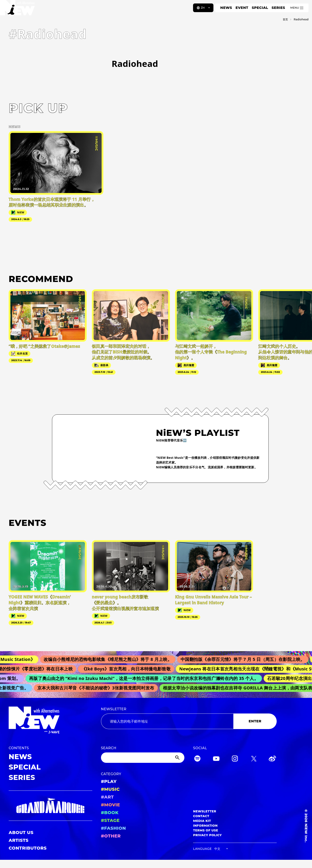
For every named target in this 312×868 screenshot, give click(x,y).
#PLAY (109, 781)
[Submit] (178, 758)
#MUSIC (110, 789)
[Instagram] (235, 759)
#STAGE (110, 820)
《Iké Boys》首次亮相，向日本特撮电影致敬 (129, 669)
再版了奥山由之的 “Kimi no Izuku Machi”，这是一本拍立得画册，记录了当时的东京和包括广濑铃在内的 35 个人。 (146, 678)
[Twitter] (254, 759)
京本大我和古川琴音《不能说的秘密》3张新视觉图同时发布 (98, 688)
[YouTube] (216, 759)
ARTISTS (19, 840)
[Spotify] (197, 759)
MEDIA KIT (202, 821)
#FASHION (113, 828)
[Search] (143, 758)
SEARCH (109, 748)
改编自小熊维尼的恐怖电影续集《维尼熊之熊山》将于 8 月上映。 (112, 659)
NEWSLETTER (114, 709)
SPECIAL (260, 8)
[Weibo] (272, 759)
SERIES (278, 8)
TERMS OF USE (206, 830)
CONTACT (201, 816)
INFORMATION (205, 826)
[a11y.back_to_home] (18, 9)
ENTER (255, 721)
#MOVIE (110, 805)
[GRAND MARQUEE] (50, 806)
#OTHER (111, 836)
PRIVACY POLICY (207, 835)
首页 (285, 19)
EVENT (242, 8)
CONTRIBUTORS (28, 848)
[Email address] (167, 721)
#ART (107, 797)
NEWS (226, 8)
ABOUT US (21, 833)
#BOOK (110, 813)
